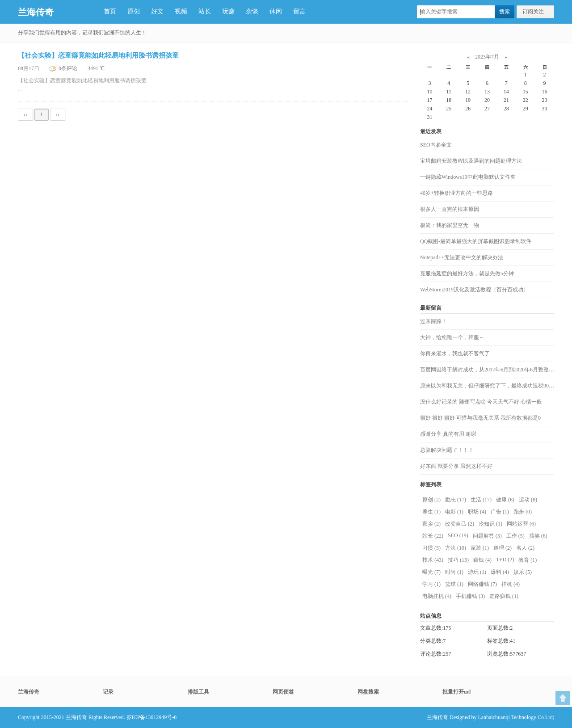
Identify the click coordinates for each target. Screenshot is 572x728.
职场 (477, 512)
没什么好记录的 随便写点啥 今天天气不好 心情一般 (481, 402)
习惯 (431, 548)
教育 (528, 560)
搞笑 (538, 536)
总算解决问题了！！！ (447, 450)
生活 (481, 500)
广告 (500, 512)
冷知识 (490, 524)
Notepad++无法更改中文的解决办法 (462, 257)
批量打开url (456, 692)
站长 (205, 11)
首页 (110, 11)
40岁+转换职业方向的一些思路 (456, 193)
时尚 (454, 572)
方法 (456, 548)
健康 (505, 500)
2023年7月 (487, 57)
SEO (458, 535)
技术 (433, 560)
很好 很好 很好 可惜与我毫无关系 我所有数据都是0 (480, 418)
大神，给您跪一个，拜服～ (452, 337)
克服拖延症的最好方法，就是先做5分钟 (467, 274)
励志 (456, 500)
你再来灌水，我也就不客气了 (455, 353)
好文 (157, 11)
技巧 (458, 560)
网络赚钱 (482, 584)
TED (505, 560)
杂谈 (252, 11)
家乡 (431, 524)
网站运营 (521, 524)
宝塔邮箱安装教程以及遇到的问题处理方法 (471, 161)
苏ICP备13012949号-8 (152, 717)
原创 (134, 11)
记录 (108, 692)
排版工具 (198, 692)
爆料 (500, 572)
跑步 (523, 512)
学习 (431, 584)
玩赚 (228, 11)
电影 (454, 512)
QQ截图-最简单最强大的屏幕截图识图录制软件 (476, 241)
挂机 (511, 584)
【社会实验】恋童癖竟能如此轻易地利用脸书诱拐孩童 (98, 55)
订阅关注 (533, 12)
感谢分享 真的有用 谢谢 (448, 434)
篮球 (454, 584)
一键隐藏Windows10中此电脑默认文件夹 (468, 177)
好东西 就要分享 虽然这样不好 (456, 466)
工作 (515, 536)
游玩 (477, 572)
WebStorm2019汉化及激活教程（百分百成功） (474, 290)
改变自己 (460, 524)
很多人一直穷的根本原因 (450, 209)
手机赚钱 (470, 596)
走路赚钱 (504, 596)
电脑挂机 (437, 596)
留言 (299, 11)
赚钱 (482, 560)
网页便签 (283, 692)
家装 (480, 548)
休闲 (276, 11)
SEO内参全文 (436, 145)
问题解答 (487, 536)
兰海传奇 (36, 12)
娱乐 (523, 572)
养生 (431, 512)
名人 (525, 548)
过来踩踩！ (433, 321)
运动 (528, 500)
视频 (181, 11)
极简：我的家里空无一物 (450, 225)
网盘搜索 (368, 692)
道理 (503, 548)
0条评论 (69, 68)
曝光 (431, 572)
